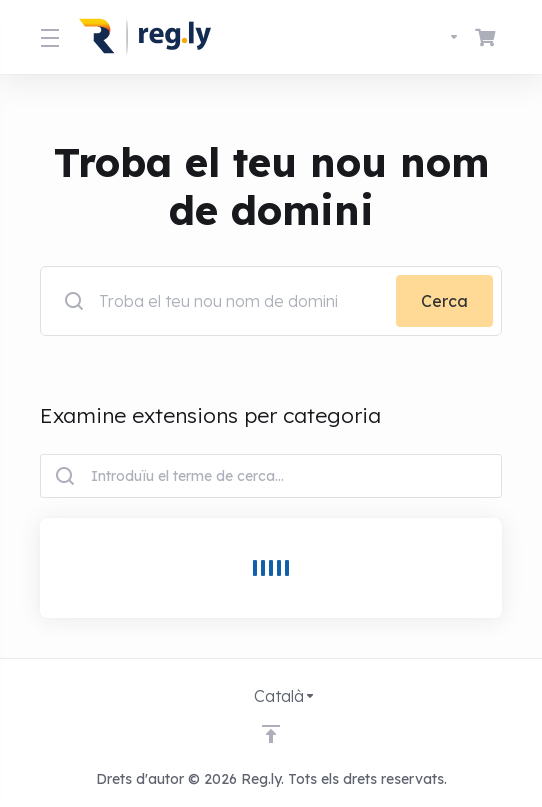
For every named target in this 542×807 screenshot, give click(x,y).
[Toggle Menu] (47, 37)
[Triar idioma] (436, 37)
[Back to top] (271, 734)
